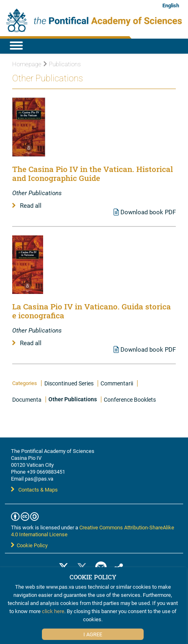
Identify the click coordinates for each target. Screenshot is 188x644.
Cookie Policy (29, 545)
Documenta (27, 399)
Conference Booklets (130, 399)
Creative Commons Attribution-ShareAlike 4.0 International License (93, 531)
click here (53, 611)
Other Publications (73, 399)
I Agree (93, 634)
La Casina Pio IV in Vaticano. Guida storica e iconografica (92, 311)
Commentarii (117, 383)
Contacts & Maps (34, 490)
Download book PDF (145, 212)
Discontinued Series (69, 383)
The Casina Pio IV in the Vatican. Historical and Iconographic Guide (93, 173)
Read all (27, 205)
